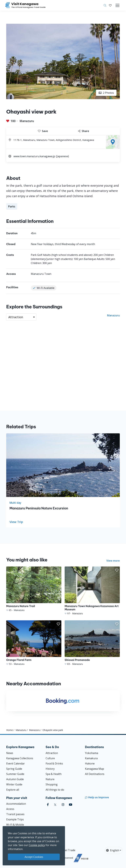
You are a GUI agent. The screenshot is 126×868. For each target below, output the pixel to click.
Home (10, 730)
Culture (50, 758)
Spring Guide (14, 769)
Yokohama (92, 753)
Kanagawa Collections (20, 758)
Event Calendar (16, 763)
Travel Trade (67, 850)
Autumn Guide (15, 779)
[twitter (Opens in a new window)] (55, 805)
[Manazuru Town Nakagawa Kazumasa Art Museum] (92, 591)
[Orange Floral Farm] (34, 643)
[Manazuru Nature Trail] (34, 589)
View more (113, 561)
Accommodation (16, 804)
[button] (110, 5)
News (10, 753)
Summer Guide (15, 774)
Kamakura (91, 758)
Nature (50, 779)
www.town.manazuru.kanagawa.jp (34, 156)
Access (10, 809)
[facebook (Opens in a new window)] (48, 805)
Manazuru (27, 121)
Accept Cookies (34, 857)
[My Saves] (110, 5)
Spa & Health (54, 774)
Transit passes (15, 814)
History (50, 769)
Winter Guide (14, 784)
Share (84, 131)
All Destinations (95, 774)
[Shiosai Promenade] (92, 643)
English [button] (113, 850)
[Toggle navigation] (117, 5)
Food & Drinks (54, 763)
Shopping (52, 784)
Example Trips (15, 819)
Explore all (13, 790)
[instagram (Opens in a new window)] (63, 805)
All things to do (55, 790)
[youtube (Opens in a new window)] (71, 805)
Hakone (90, 763)
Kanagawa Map (94, 769)
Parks (12, 206)
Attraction (52, 753)
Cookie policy (37, 845)
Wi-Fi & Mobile (15, 825)
